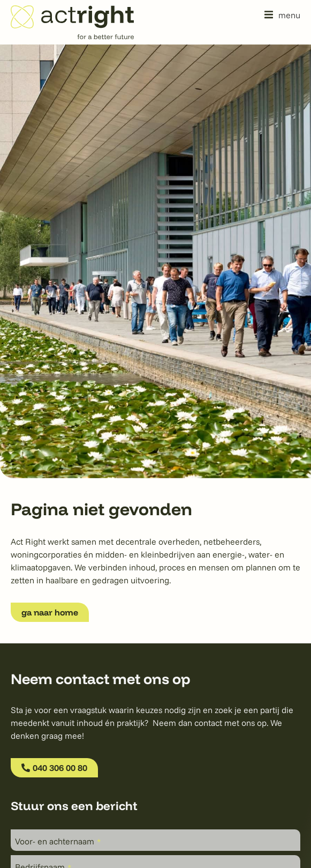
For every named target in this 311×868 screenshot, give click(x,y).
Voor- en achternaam (58, 841)
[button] (282, 15)
